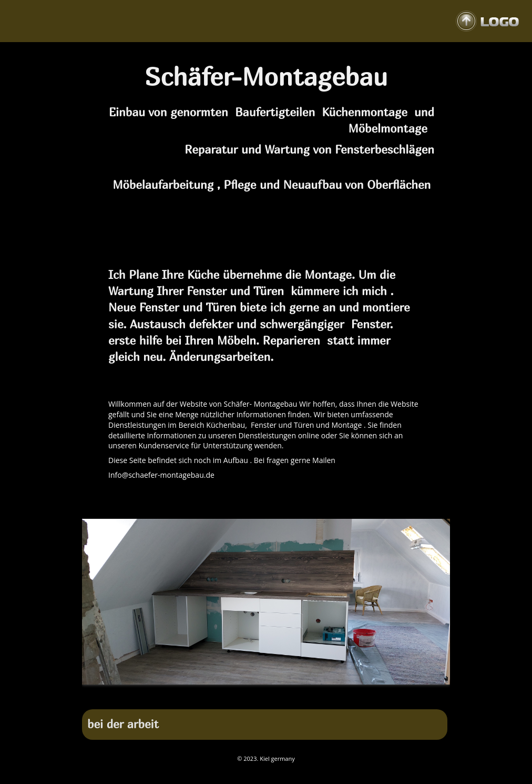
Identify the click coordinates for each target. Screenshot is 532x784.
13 (259, 692)
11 (232, 692)
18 (328, 692)
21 (369, 692)
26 (437, 692)
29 (245, 703)
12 (245, 692)
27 (218, 703)
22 (382, 692)
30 (259, 703)
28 (232, 703)
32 (287, 703)
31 (273, 703)
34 (314, 703)
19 (341, 692)
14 (273, 692)
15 (287, 692)
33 (300, 703)
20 (355, 692)
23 (396, 692)
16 (300, 692)
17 (314, 692)
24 (410, 692)
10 (218, 692)
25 (423, 692)
